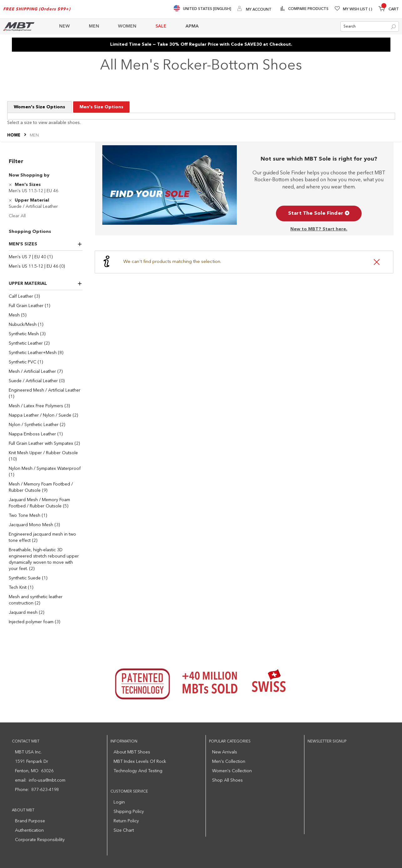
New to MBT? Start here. (319, 229)
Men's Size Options (101, 107)
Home (14, 135)
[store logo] (19, 26)
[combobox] (370, 27)
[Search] (393, 27)
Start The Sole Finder (319, 213)
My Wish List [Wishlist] (358, 9)
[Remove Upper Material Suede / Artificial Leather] (11, 200)
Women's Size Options (39, 107)
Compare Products (308, 9)
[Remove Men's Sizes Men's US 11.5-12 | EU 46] (11, 185)
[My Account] (254, 9)
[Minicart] (389, 10)
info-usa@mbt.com (47, 780)
